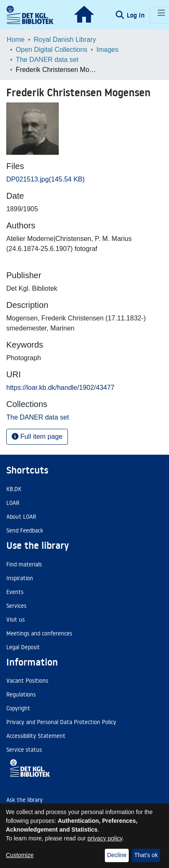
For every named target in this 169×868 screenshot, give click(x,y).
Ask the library (25, 800)
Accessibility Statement (36, 736)
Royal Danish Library (65, 40)
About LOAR (21, 517)
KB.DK (14, 489)
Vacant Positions (27, 681)
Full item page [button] (37, 437)
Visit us (16, 620)
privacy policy (105, 838)
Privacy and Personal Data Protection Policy (61, 722)
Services (16, 606)
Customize (20, 855)
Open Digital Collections (52, 50)
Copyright (18, 708)
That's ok (146, 855)
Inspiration (20, 578)
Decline (117, 855)
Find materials (24, 564)
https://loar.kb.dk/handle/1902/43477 (60, 388)
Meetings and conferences (39, 633)
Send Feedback (25, 530)
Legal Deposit (23, 647)
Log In (136, 15)
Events (15, 592)
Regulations (21, 694)
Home (16, 40)
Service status (24, 750)
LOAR (13, 503)
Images (107, 50)
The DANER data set (47, 60)
